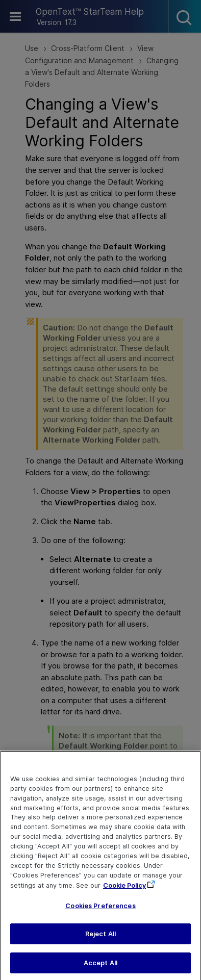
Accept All (100, 968)
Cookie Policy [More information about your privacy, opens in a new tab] (124, 891)
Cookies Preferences (100, 911)
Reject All (100, 939)
